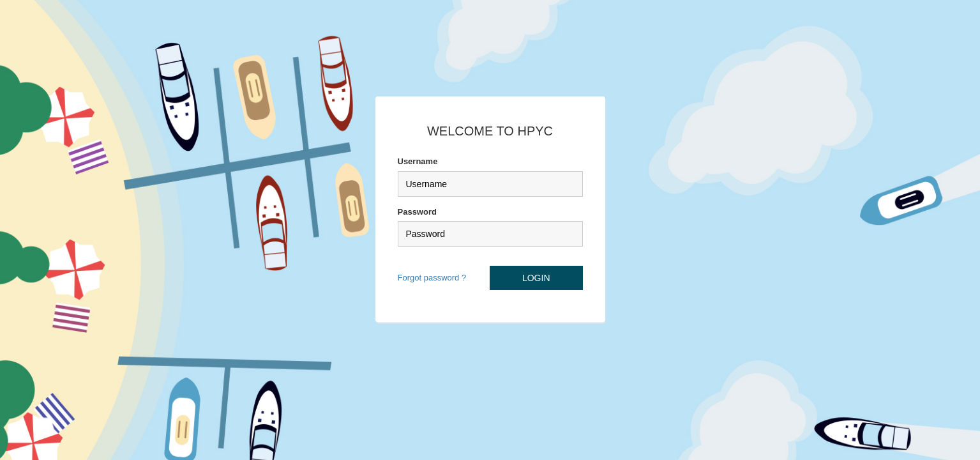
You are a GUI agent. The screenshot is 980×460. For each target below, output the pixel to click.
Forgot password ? (432, 278)
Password (417, 212)
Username (418, 161)
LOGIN (536, 278)
